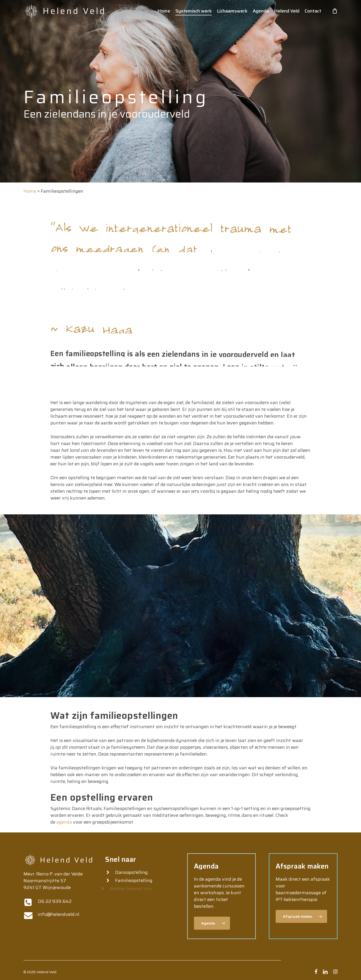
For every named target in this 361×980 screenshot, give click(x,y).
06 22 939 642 (55, 901)
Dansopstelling (131, 872)
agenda (64, 822)
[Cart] (335, 11)
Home (30, 191)
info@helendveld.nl (59, 914)
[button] (212, 923)
